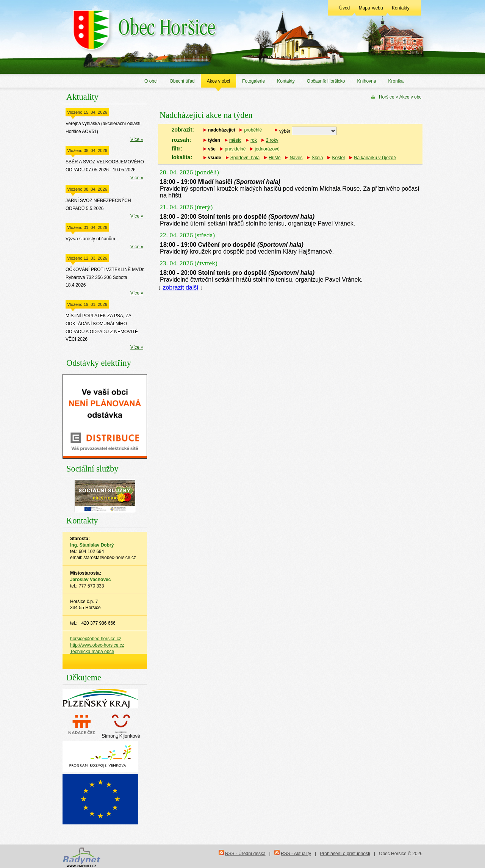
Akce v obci (218, 81)
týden (214, 140)
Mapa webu (371, 8)
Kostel (338, 158)
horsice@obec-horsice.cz (96, 639)
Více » (137, 139)
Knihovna (367, 81)
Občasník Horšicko (326, 81)
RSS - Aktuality (296, 854)
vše (212, 149)
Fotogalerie (253, 81)
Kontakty (401, 8)
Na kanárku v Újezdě (375, 158)
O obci (151, 81)
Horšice (387, 97)
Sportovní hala (245, 158)
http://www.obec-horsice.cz (97, 645)
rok (254, 140)
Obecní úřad (182, 81)
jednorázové (267, 149)
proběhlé (253, 130)
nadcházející (221, 130)
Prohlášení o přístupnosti (345, 854)
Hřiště (275, 158)
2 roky (272, 140)
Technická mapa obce (92, 652)
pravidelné (235, 149)
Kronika (396, 81)
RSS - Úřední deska (245, 854)
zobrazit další (180, 288)
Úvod (344, 8)
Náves (296, 158)
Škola (317, 158)
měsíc (235, 140)
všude (215, 158)
